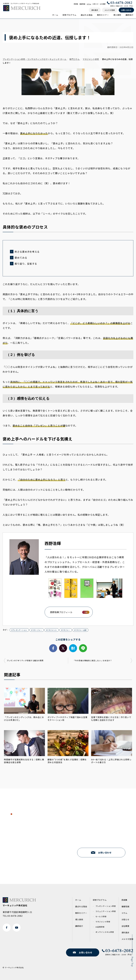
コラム (89, 4)
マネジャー (66, 630)
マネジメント (52, 630)
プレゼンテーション (20, 630)
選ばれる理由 (87, 15)
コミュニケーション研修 (106, 911)
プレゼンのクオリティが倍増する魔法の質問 (25, 660)
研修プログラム (69, 15)
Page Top (132, 962)
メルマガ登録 (127, 939)
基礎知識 (82, 4)
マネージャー (37, 630)
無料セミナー (103, 15)
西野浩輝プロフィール (61, 612)
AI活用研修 (100, 927)
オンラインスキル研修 (105, 932)
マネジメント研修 (103, 922)
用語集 (76, 4)
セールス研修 (101, 916)
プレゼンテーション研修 (106, 906)
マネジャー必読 (81, 630)
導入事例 (117, 15)
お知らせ (95, 4)
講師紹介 (129, 15)
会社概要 (103, 4)
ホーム (55, 15)
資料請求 (126, 933)
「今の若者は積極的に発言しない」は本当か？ (93, 660)
